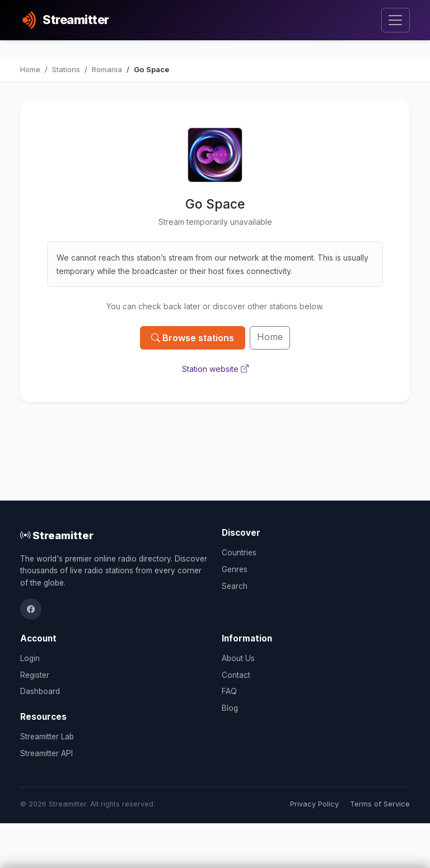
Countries (239, 553)
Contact (236, 675)
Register (35, 675)
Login (30, 658)
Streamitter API (46, 753)
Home (270, 337)
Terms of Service (380, 804)
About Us (238, 658)
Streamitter (57, 535)
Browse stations (193, 338)
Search (235, 586)
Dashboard (40, 691)
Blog (230, 708)
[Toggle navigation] (396, 20)
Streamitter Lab (47, 737)
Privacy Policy (314, 804)
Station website (215, 369)
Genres (235, 569)
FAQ (229, 691)
